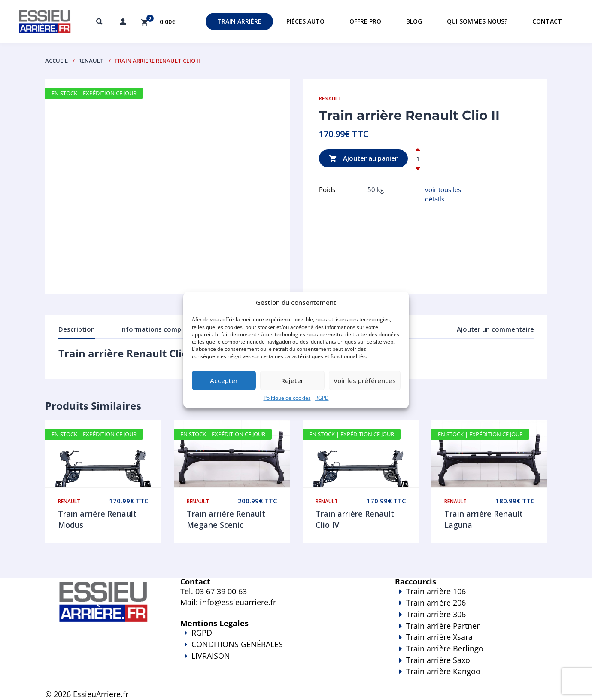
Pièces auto (305, 21)
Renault (91, 61)
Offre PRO (365, 21)
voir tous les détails (443, 194)
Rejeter (292, 380)
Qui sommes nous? (477, 21)
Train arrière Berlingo (445, 648)
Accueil (56, 61)
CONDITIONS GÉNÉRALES (237, 644)
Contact (547, 21)
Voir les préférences (365, 380)
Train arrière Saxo (438, 660)
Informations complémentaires (170, 329)
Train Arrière (239, 21)
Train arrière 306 (436, 614)
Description (77, 329)
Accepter (224, 380)
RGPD (322, 398)
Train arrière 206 (436, 603)
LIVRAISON (275, 662)
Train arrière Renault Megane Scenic (226, 519)
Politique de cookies (287, 398)
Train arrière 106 (436, 591)
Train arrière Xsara (439, 637)
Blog (414, 21)
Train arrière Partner (443, 626)
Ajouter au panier (363, 159)
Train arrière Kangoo (446, 677)
